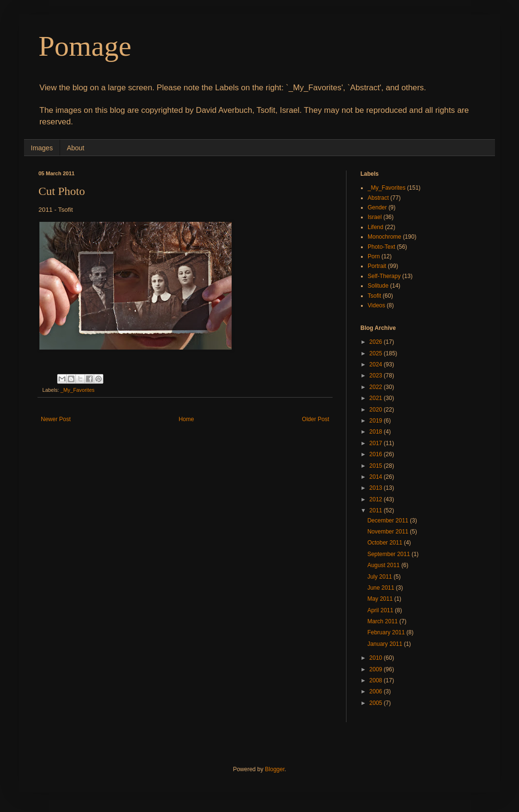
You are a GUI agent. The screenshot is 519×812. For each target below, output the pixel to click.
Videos (376, 305)
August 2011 (384, 565)
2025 (377, 353)
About (76, 148)
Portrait (377, 266)
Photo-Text (381, 247)
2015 (377, 466)
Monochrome (384, 237)
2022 (377, 387)
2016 (377, 454)
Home (186, 419)
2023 (377, 376)
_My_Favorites (78, 390)
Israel (375, 217)
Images (42, 148)
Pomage (85, 46)
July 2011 (380, 577)
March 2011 (383, 621)
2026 (377, 342)
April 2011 (381, 610)
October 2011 (385, 543)
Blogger (275, 769)
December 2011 (389, 521)
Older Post (315, 419)
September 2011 (389, 554)
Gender (377, 207)
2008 (377, 680)
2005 (377, 703)
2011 (377, 510)
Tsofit (374, 296)
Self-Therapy (384, 276)
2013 (377, 488)
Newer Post (56, 419)
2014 (377, 477)
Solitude (378, 286)
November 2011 (389, 532)
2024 (377, 364)
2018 (377, 432)
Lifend (376, 227)
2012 (377, 499)
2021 (377, 398)
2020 (377, 410)
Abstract (378, 198)
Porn (374, 256)
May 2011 (381, 599)
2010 (377, 658)
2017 (377, 443)
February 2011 (387, 632)
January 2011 (385, 644)
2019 (377, 421)
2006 (377, 691)
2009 (377, 669)
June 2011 (381, 588)
